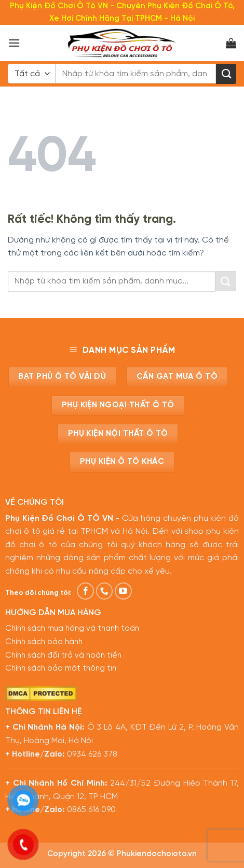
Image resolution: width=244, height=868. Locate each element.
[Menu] (14, 43)
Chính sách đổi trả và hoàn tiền (63, 656)
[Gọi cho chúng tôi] (105, 591)
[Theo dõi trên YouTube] (123, 591)
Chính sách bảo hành (44, 642)
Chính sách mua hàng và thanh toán (72, 629)
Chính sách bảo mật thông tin (61, 668)
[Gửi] (226, 74)
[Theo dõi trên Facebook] (85, 591)
